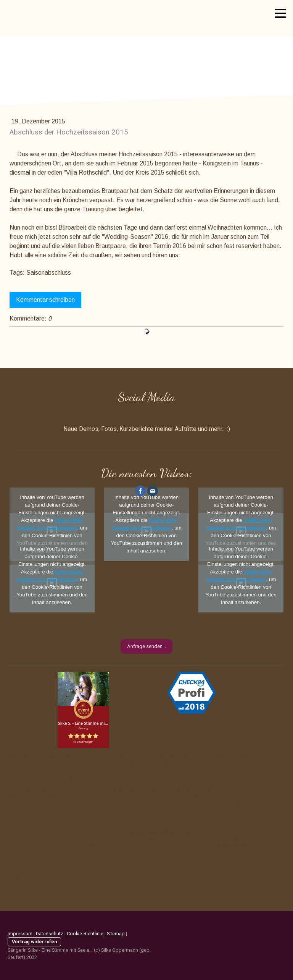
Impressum (20, 934)
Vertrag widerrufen (34, 942)
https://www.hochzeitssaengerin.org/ (159, 831)
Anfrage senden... (146, 646)
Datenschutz (50, 934)
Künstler (147, 825)
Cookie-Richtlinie (85, 934)
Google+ (147, 818)
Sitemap (116, 934)
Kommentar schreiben (45, 300)
